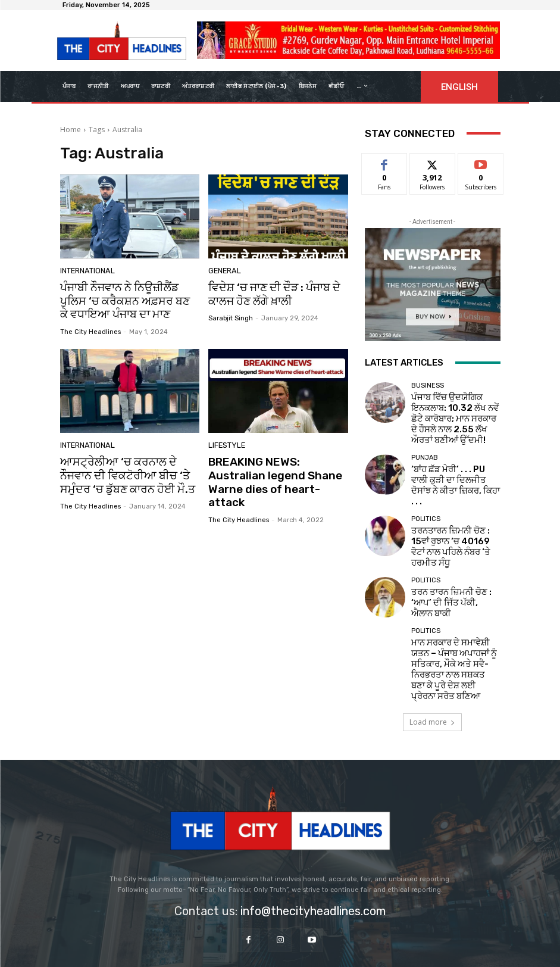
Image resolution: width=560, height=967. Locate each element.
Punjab (425, 439)
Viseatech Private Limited (377, 948)
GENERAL (223, 272)
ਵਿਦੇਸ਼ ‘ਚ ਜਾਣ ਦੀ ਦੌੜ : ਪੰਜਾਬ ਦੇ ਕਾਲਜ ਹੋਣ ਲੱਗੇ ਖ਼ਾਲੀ (268, 293)
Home (71, 130)
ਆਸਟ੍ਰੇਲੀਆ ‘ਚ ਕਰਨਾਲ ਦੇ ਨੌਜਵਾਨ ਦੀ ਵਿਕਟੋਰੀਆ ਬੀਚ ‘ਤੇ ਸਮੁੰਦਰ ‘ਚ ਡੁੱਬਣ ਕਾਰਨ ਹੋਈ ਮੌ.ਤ (128, 470)
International (86, 272)
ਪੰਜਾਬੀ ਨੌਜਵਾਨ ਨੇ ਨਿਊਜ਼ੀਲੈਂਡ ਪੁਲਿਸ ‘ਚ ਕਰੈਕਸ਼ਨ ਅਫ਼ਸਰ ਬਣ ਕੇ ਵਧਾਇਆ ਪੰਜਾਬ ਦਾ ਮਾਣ (126, 299)
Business (428, 386)
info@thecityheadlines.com (313, 840)
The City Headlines (90, 328)
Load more (432, 651)
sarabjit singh (231, 316)
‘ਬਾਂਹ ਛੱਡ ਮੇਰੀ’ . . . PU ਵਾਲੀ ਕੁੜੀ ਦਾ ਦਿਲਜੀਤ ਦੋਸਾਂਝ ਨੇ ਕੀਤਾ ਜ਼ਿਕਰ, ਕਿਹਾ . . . (453, 457)
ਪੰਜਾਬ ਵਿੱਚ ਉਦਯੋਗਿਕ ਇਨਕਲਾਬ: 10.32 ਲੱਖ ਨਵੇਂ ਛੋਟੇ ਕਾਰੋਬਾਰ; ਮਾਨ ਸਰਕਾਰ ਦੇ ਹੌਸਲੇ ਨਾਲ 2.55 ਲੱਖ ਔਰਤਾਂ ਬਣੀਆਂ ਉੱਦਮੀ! (453, 408)
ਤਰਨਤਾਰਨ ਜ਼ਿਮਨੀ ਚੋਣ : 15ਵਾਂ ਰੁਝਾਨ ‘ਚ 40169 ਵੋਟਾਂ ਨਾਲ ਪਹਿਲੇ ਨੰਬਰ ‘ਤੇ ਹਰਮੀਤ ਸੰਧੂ (454, 507)
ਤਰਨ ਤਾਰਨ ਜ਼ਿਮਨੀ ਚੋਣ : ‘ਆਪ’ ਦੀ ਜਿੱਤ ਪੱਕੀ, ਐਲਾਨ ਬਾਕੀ (454, 557)
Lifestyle (225, 442)
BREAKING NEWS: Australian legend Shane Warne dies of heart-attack (276, 470)
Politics (426, 489)
